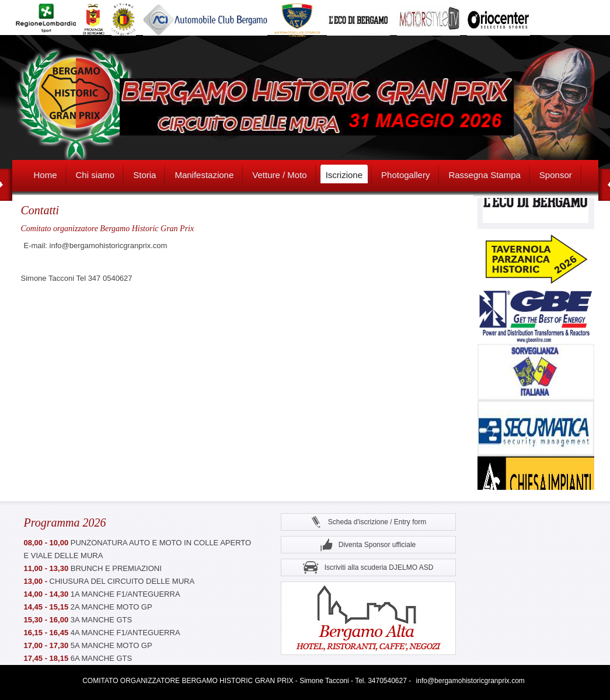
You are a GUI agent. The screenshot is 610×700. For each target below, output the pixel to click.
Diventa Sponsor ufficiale (368, 545)
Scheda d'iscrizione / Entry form (368, 522)
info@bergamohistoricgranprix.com (470, 681)
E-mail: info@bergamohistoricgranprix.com (96, 245)
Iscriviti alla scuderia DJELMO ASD (368, 568)
